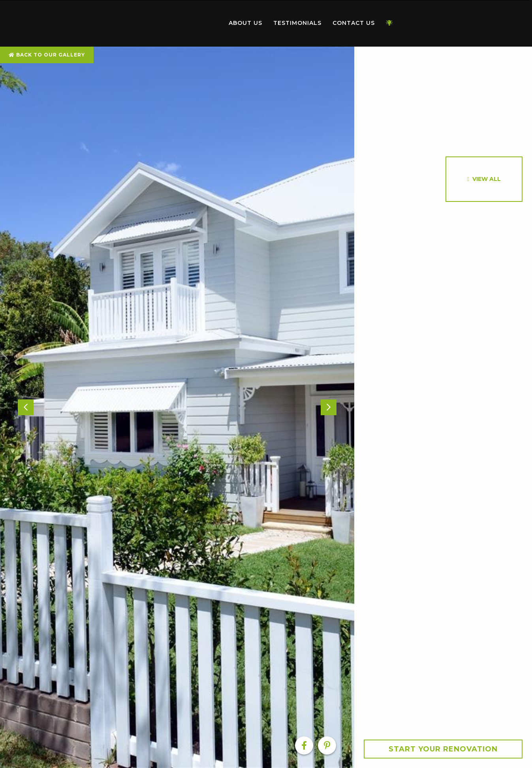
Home (178, 22)
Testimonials (297, 23)
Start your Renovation (443, 749)
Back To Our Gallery (47, 55)
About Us (245, 23)
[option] (177, 407)
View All (487, 179)
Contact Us (354, 23)
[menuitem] (178, 23)
